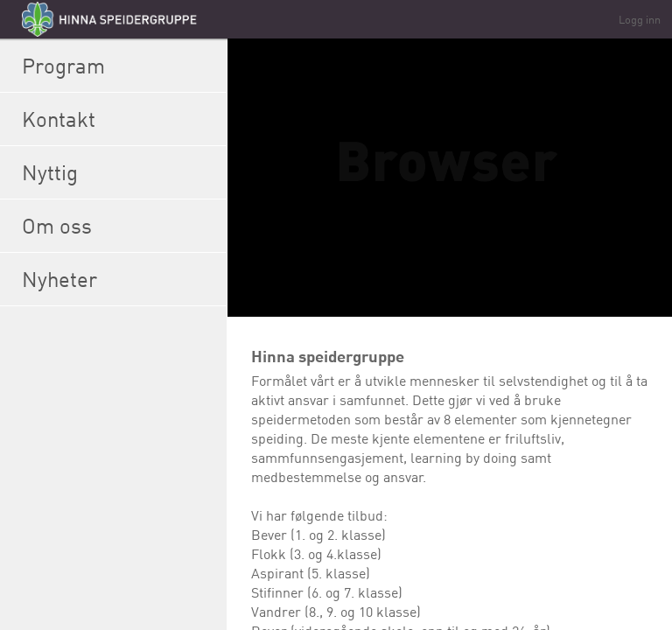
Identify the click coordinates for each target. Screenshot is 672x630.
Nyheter (120, 279)
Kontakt (120, 119)
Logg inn (640, 19)
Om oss (120, 226)
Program (120, 66)
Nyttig (120, 172)
